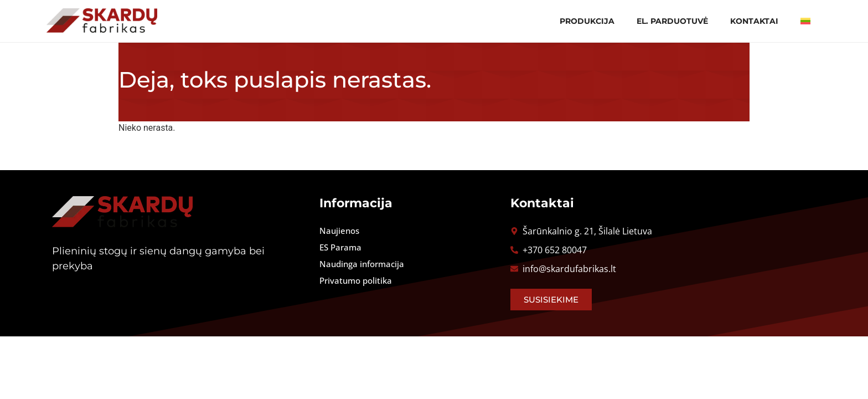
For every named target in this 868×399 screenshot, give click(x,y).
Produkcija (587, 21)
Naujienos (339, 231)
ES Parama (340, 247)
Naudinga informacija (362, 264)
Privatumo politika (356, 280)
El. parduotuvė (672, 21)
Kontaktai (754, 21)
